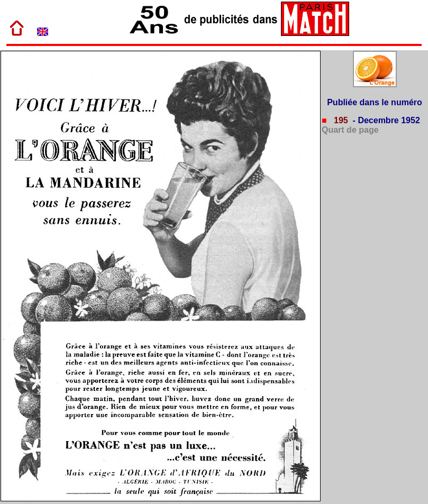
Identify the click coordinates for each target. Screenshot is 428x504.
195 (340, 120)
